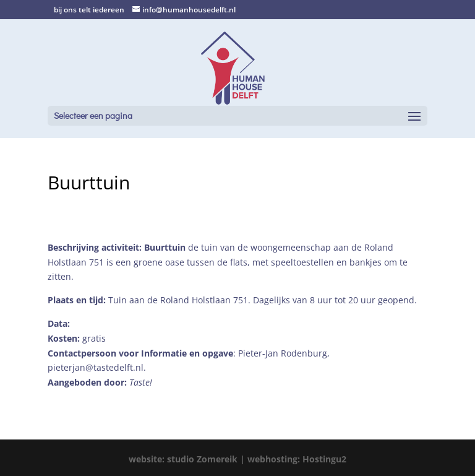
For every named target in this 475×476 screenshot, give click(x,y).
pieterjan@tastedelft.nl (96, 367)
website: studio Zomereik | (188, 459)
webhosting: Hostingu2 (297, 459)
